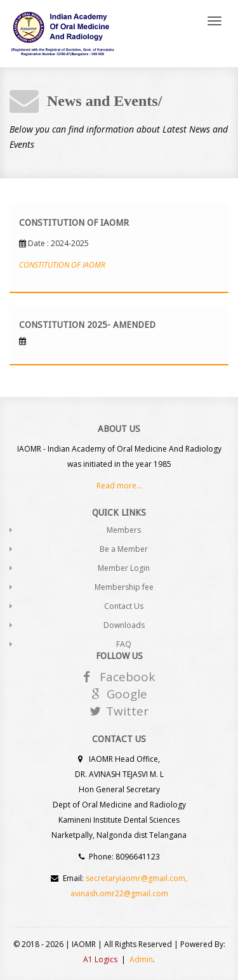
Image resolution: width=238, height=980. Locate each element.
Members (124, 530)
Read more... (119, 486)
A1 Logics (100, 959)
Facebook (119, 677)
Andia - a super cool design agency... (63, 34)
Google (119, 694)
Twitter (119, 711)
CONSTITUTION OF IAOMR (62, 265)
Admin (141, 959)
